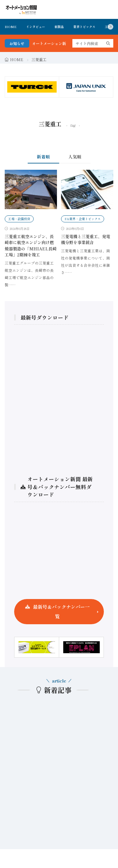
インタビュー (36, 27)
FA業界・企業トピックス (83, 219)
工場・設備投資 (19, 219)
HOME (11, 27)
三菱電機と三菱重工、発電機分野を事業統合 (86, 240)
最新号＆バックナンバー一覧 (61, 611)
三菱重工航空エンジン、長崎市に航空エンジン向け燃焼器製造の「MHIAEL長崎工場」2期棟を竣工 (31, 246)
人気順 (75, 157)
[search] (108, 43)
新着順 (43, 157)
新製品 (59, 27)
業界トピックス (84, 27)
